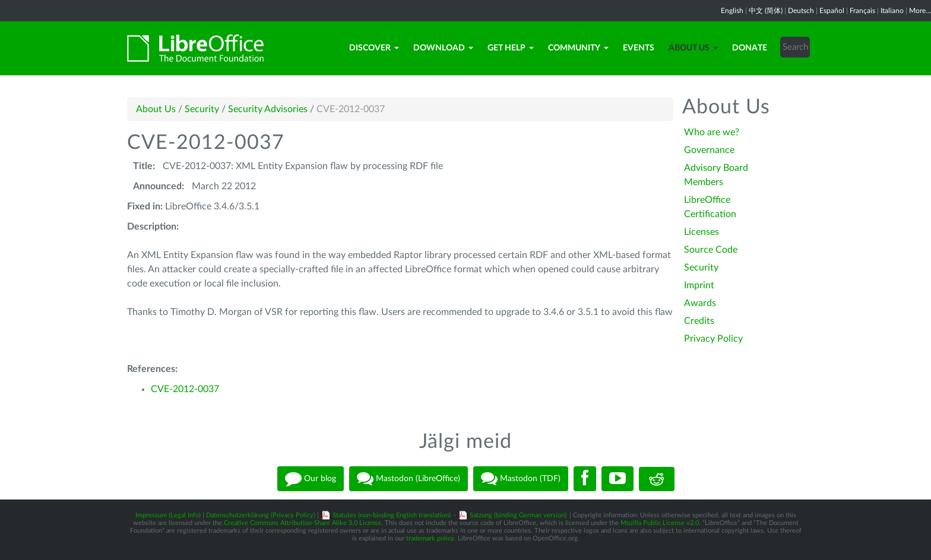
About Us (693, 48)
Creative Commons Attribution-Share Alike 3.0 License (303, 523)
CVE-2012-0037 (185, 389)
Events (639, 48)
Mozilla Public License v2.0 (660, 523)
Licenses (702, 232)
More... (920, 11)
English (732, 11)
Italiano (892, 11)
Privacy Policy (713, 339)
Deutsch (801, 11)
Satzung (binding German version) (518, 515)
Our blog (311, 479)
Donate (750, 48)
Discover (374, 48)
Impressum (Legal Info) (168, 515)
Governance (709, 150)
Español (832, 11)
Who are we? (712, 132)
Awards (700, 303)
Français (862, 11)
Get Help (511, 48)
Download (443, 48)
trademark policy (430, 538)
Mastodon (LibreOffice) (408, 479)
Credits (699, 321)
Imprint (699, 285)
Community (578, 48)
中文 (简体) (766, 11)
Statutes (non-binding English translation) (392, 515)
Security (202, 109)
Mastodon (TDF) (521, 479)
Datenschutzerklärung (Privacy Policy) (261, 515)
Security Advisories (268, 109)
